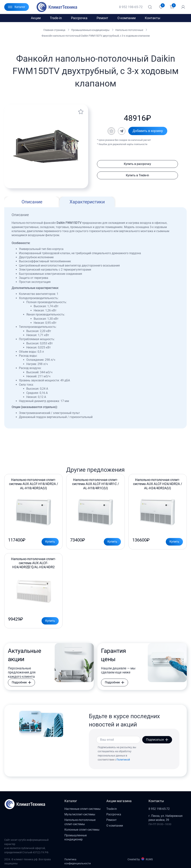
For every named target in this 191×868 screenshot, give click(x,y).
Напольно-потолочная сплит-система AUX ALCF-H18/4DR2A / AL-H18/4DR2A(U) (33, 484)
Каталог (17, 7)
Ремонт (102, 18)
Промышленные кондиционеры (90, 30)
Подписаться (157, 740)
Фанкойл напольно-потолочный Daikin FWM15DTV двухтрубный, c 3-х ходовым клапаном (96, 36)
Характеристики (87, 202)
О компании (127, 18)
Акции (36, 18)
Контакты (153, 18)
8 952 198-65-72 (131, 7)
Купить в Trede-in (137, 175)
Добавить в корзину (148, 131)
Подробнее (21, 682)
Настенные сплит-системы (82, 809)
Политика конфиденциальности (78, 861)
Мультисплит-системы (80, 814)
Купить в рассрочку (137, 164)
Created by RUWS (140, 859)
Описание (32, 202)
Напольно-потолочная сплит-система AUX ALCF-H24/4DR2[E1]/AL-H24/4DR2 (33, 563)
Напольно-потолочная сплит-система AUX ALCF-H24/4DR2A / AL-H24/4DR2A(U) (158, 484)
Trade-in (56, 18)
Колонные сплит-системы (82, 830)
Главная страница (54, 30)
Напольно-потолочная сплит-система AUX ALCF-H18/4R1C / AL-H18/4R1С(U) (95, 484)
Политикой (123, 760)
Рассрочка (79, 18)
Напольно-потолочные (129, 30)
